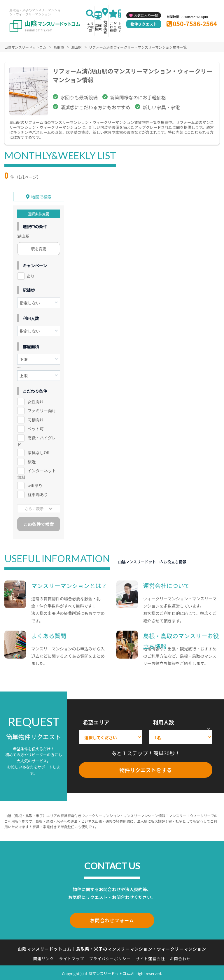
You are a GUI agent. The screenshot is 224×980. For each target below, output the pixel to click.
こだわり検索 (113, 27)
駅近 (32, 461)
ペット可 (36, 428)
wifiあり (35, 485)
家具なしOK (38, 452)
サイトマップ (72, 957)
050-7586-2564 (195, 24)
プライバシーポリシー (110, 957)
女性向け (36, 401)
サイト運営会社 (150, 957)
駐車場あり (38, 494)
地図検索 (105, 27)
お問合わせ (181, 957)
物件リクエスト (144, 24)
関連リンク (44, 957)
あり (31, 276)
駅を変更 (39, 248)
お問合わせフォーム (112, 919)
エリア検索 (90, 27)
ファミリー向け (42, 410)
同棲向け (36, 419)
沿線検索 (98, 27)
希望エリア (96, 722)
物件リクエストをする (146, 769)
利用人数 (164, 722)
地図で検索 (41, 196)
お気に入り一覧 (146, 15)
